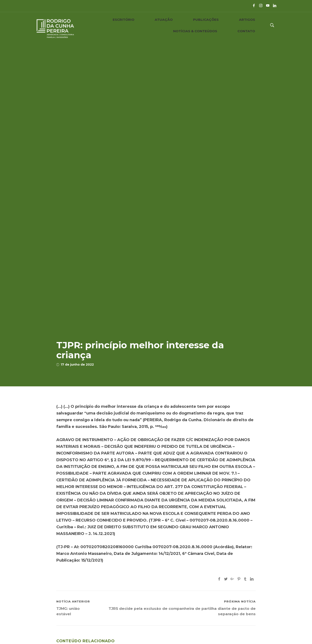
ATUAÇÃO (123, 25)
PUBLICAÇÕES (151, 25)
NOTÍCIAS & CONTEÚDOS (215, 25)
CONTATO (253, 25)
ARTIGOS (178, 25)
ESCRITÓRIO (96, 25)
